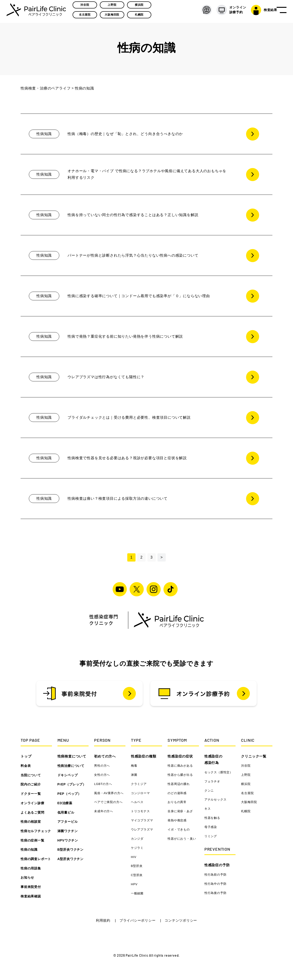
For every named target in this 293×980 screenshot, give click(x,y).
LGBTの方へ (103, 784)
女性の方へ (102, 775)
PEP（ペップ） (69, 794)
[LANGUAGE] (199, 12)
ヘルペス (137, 802)
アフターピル (68, 822)
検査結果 (257, 12)
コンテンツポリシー (181, 920)
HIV (134, 857)
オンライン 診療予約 (224, 12)
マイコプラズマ (142, 820)
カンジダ (137, 839)
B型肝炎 (137, 866)
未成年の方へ (104, 811)
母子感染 (211, 827)
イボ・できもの (179, 829)
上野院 (113, 6)
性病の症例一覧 (33, 840)
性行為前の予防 (216, 875)
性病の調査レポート (36, 859)
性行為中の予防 (216, 884)
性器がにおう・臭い (182, 839)
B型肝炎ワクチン (71, 850)
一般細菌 (137, 893)
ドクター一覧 (31, 794)
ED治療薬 (65, 803)
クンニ (209, 791)
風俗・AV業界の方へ (109, 793)
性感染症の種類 (144, 756)
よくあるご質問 (33, 812)
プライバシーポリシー (138, 920)
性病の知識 (29, 850)
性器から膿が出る (180, 775)
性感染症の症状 (180, 756)
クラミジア (139, 784)
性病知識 (44, 134)
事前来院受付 (31, 887)
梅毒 (134, 766)
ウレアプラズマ (142, 829)
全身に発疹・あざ (180, 811)
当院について (31, 775)
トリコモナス (140, 811)
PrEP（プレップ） (72, 784)
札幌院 (140, 16)
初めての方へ (105, 756)
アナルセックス (216, 799)
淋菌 (134, 775)
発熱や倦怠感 (177, 820)
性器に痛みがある (180, 766)
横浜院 (140, 6)
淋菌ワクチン (68, 831)
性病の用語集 (31, 868)
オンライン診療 (33, 803)
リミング (211, 836)
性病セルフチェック (36, 831)
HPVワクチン (68, 840)
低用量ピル (66, 812)
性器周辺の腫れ (179, 784)
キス (208, 809)
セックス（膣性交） (219, 772)
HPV (134, 884)
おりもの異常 (177, 802)
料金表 (26, 766)
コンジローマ (140, 793)
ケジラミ (137, 848)
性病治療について (71, 766)
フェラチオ (212, 781)
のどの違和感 (177, 793)
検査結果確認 (31, 896)
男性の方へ (102, 766)
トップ (26, 756)
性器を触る (212, 818)
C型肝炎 (137, 875)
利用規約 (104, 920)
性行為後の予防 (216, 893)
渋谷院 (86, 6)
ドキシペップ (68, 775)
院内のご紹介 (31, 784)
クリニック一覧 (254, 756)
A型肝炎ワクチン (71, 859)
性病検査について (72, 756)
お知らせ (27, 877)
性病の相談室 (31, 822)
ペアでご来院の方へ (108, 802)
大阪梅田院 (113, 16)
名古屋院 (86, 16)
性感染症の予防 (217, 865)
